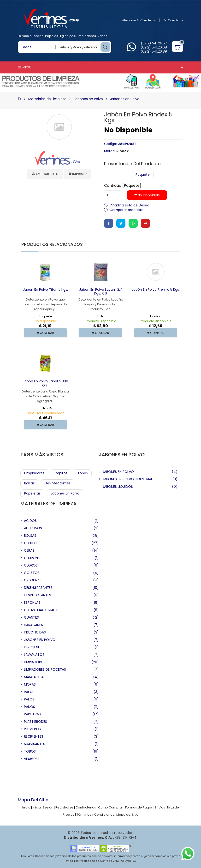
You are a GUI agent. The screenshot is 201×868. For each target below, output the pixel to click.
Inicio (26, 807)
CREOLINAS (33, 580)
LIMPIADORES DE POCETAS (45, 669)
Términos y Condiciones (95, 815)
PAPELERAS (32, 714)
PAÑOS (30, 707)
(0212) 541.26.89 (154, 51)
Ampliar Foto (45, 174)
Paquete (143, 175)
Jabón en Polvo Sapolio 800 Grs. (45, 383)
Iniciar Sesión (43, 807)
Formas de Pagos (139, 807)
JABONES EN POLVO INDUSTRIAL (127, 479)
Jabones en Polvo (88, 99)
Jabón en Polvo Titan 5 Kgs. (45, 289)
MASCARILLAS (35, 677)
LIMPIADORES (34, 662)
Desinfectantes (58, 483)
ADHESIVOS (33, 528)
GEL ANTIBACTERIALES (41, 610)
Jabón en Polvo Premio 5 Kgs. (156, 289)
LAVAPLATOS (34, 655)
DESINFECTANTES (38, 595)
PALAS (29, 692)
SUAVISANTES (35, 744)
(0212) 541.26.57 (154, 43)
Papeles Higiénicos (60, 36)
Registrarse (64, 807)
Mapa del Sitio (127, 815)
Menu (24, 67)
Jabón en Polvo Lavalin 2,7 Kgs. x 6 (101, 292)
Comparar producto (127, 209)
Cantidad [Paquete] (123, 186)
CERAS (29, 550)
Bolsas (29, 483)
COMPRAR (45, 333)
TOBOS (30, 751)
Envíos (160, 807)
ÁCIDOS (30, 521)
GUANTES (31, 617)
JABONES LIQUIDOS (118, 487)
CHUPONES (33, 558)
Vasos (102, 36)
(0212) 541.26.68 (154, 47)
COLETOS (32, 573)
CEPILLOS (31, 543)
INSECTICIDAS (35, 632)
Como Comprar (111, 807)
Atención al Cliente (139, 20)
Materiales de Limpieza (47, 99)
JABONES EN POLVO (118, 472)
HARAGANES (33, 625)
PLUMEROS (32, 729)
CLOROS (31, 565)
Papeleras (32, 493)
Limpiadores (86, 36)
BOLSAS (30, 536)
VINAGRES (32, 759)
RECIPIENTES (34, 736)
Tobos (83, 473)
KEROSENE (32, 647)
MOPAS (30, 684)
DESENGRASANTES (38, 588)
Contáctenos (86, 807)
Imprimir (78, 174)
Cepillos (61, 473)
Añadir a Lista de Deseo (130, 205)
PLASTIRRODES (35, 722)
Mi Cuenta (174, 20)
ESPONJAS (32, 603)
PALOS (29, 699)
